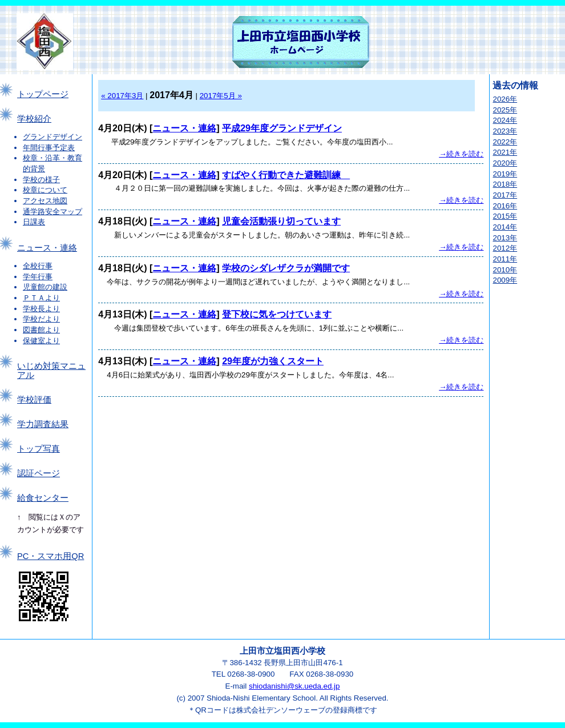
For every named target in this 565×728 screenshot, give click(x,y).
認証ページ (39, 473)
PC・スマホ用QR (51, 556)
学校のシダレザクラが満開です (286, 268)
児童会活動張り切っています (281, 221)
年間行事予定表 (49, 148)
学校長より (41, 309)
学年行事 (38, 277)
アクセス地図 (45, 201)
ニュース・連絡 (47, 248)
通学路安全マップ (53, 212)
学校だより (41, 319)
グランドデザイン (53, 137)
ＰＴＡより (41, 298)
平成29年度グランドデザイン (282, 128)
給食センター (43, 498)
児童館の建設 (45, 287)
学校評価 (34, 400)
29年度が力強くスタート (273, 361)
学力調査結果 (43, 424)
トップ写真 (39, 449)
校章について (45, 190)
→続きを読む (461, 154)
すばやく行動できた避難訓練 (286, 175)
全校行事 (38, 266)
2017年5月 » (221, 96)
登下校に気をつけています (277, 314)
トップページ (43, 94)
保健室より (41, 341)
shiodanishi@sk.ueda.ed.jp (294, 686)
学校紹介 (34, 119)
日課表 (34, 222)
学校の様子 (41, 180)
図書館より (41, 330)
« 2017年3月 (122, 96)
